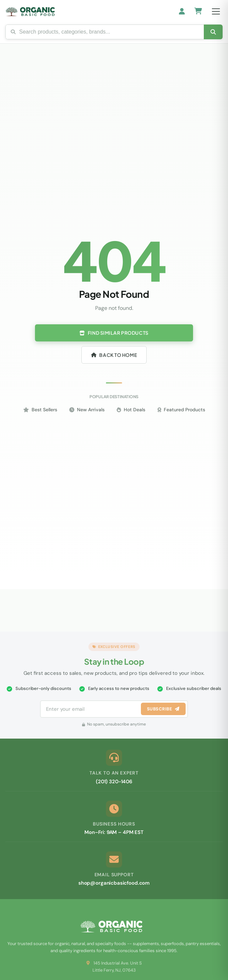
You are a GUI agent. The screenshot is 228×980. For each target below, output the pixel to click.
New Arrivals (87, 410)
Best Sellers (40, 410)
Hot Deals (131, 410)
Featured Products (181, 410)
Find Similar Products (114, 333)
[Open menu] (216, 11)
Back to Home (114, 355)
